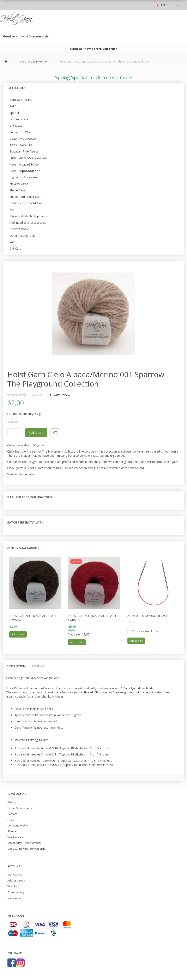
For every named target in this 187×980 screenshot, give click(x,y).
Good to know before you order (26, 36)
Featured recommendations (29, 497)
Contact (12, 814)
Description (16, 666)
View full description (20, 474)
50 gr (26, 414)
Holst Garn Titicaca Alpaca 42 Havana (33, 618)
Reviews (38, 666)
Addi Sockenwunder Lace (148, 616)
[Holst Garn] (17, 19)
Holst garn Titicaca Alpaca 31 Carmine (92, 618)
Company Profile (18, 826)
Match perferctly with (25, 522)
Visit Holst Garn (17, 837)
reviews (36, 395)
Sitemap (13, 831)
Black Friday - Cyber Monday (24, 843)
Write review (61, 395)
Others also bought (23, 548)
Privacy (12, 802)
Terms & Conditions (20, 808)
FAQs (11, 820)
